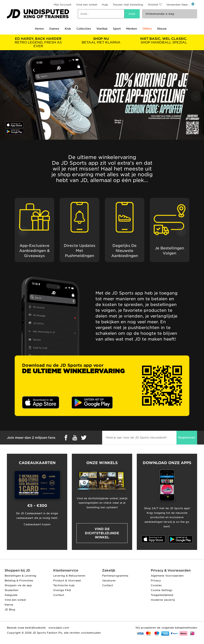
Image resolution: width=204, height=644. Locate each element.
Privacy (156, 580)
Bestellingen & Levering (20, 576)
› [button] (196, 96)
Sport (117, 29)
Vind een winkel (87, 5)
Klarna (9, 605)
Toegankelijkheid (162, 595)
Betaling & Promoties (19, 580)
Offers (147, 29)
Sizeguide (11, 595)
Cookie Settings (162, 590)
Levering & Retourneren (69, 576)
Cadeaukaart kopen (37, 524)
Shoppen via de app (18, 585)
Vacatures (109, 580)
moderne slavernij (163, 600)
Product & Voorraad (67, 580)
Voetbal (102, 29)
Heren (39, 29)
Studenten (11, 590)
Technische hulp (64, 585)
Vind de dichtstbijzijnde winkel (102, 533)
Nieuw (162, 29)
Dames (54, 29)
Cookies (156, 585)
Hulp (105, 5)
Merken (132, 29)
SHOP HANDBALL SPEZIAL (164, 40)
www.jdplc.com (58, 628)
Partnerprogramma (115, 576)
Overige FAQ (62, 590)
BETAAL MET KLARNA (101, 40)
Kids (68, 29)
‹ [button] (8, 96)
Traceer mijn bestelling (128, 5)
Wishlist (153, 5)
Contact (59, 595)
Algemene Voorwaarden (167, 576)
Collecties (84, 29)
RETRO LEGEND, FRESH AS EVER (38, 42)
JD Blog (10, 609)
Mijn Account (63, 5)
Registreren (187, 438)
